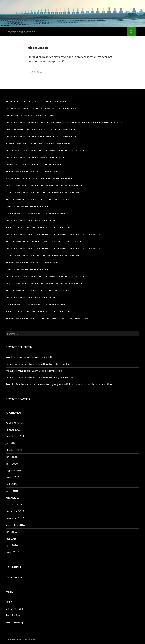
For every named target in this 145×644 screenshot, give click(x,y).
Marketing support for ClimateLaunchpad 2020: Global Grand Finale (48, 318)
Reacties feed (13, 615)
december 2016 (15, 511)
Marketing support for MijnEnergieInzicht (32, 171)
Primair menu (140, 32)
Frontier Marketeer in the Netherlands (30, 220)
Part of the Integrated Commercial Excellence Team (38, 227)
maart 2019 (12, 477)
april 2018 (12, 491)
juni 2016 (11, 532)
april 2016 (12, 545)
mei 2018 (11, 484)
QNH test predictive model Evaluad (27, 206)
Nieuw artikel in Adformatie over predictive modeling (40, 178)
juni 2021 (11, 443)
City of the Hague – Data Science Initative (31, 115)
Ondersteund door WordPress (21, 639)
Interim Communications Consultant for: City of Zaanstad (42, 108)
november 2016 (15, 518)
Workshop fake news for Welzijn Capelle (29, 357)
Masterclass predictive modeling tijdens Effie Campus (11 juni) (44, 241)
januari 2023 (13, 429)
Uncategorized (14, 577)
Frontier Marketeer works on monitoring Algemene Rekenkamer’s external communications (64, 122)
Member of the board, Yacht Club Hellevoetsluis (36, 101)
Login (9, 602)
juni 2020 (11, 457)
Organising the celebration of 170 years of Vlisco (37, 213)
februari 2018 (14, 504)
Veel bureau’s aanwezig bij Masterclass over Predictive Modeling (46, 150)
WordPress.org (15, 622)
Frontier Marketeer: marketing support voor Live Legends (42, 157)
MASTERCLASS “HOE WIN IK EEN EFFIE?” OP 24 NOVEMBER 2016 (39, 199)
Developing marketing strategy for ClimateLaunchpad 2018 (43, 192)
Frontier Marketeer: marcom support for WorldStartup (41, 136)
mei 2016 (11, 538)
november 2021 (15, 436)
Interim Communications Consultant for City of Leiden (38, 364)
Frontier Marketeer (20, 32)
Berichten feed (14, 609)
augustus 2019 (14, 470)
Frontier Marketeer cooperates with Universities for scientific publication (53, 234)
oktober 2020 (14, 450)
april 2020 (12, 464)
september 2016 (15, 525)
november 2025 (15, 423)
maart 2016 (12, 552)
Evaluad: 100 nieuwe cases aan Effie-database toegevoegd (41, 129)
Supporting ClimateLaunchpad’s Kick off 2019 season (38, 143)
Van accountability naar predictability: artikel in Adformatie (44, 185)
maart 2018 (12, 498)
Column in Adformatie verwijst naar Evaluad (34, 164)
